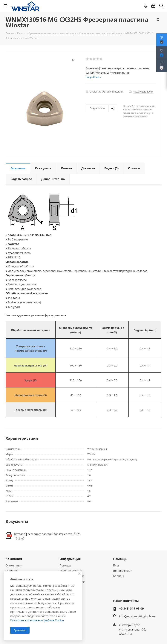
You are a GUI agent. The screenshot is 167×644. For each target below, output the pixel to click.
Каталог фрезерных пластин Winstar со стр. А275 (47, 534)
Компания (14, 559)
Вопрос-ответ (122, 571)
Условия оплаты (71, 571)
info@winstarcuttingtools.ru (137, 616)
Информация (70, 559)
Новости (11, 571)
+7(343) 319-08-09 (131, 608)
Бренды (118, 576)
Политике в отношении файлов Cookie (37, 620)
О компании (14, 565)
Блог (116, 565)
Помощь (65, 565)
